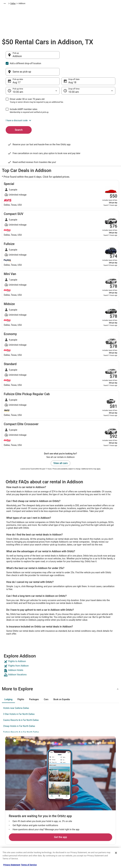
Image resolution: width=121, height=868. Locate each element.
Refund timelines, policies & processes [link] (104, 812)
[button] (60, 105)
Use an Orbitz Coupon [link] (102, 818)
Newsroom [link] (10, 813)
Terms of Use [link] (69, 803)
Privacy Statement (12, 865)
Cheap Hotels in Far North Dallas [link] (19, 711)
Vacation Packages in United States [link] (46, 817)
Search (19, 115)
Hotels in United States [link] (44, 793)
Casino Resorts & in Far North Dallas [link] (21, 705)
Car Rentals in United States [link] (46, 806)
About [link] (8, 793)
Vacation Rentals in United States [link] (45, 799)
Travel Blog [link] (39, 844)
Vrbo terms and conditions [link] (74, 808)
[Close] (116, 853)
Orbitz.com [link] (7, 4)
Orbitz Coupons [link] (41, 828)
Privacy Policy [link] (69, 793)
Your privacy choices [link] (72, 818)
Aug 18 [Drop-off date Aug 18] (72, 67)
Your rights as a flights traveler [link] (102, 825)
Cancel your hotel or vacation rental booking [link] (105, 799)
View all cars (60, 448)
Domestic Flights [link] (41, 811)
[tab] (8, 684)
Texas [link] (67, 4)
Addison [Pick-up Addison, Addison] (17, 58)
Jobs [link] (7, 798)
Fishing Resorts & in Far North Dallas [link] (21, 717)
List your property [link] (12, 803)
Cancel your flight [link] (100, 806)
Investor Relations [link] (13, 818)
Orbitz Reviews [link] (40, 823)
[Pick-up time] (33, 76)
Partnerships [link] (10, 808)
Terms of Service (29, 865)
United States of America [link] (51, 4)
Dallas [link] (75, 4)
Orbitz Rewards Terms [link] (73, 813)
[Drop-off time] (88, 76)
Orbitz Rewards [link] (11, 828)
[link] (60, 647)
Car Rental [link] (18, 4)
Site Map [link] (9, 823)
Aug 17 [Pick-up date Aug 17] (17, 67)
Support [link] (96, 793)
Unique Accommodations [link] (45, 839)
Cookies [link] (67, 798)
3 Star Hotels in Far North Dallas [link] (19, 699)
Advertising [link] (10, 834)
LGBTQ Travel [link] (40, 834)
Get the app (56, 761)
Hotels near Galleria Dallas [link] (16, 693)
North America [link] (32, 4)
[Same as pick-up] (88, 57)
